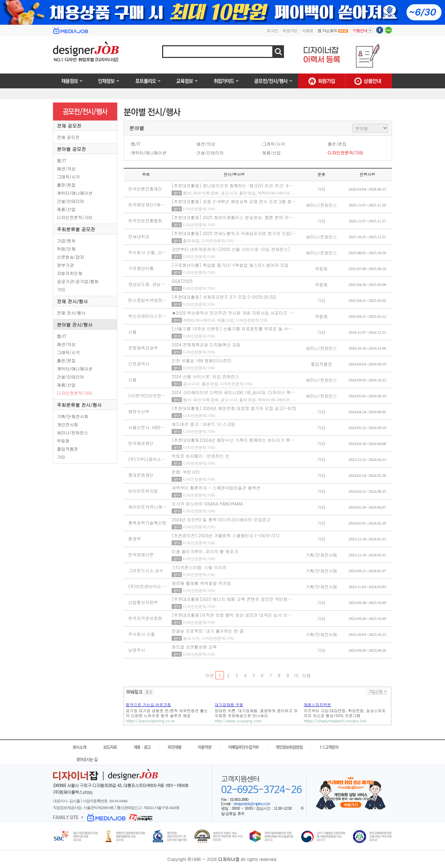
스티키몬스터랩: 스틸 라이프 (199, 567)
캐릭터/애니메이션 (75, 193)
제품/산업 (66, 209)
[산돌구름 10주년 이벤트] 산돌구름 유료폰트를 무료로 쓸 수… (232, 329)
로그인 (272, 31)
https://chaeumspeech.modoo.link (335, 721)
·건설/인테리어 (209, 153)
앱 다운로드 (333, 31)
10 (296, 675)
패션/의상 (66, 168)
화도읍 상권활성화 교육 (194, 647)
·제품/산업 (271, 153)
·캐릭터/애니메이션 (148, 153)
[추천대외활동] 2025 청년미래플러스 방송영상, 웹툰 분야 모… (232, 217)
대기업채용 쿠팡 (229, 705)
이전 (210, 675)
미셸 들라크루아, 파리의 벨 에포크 (205, 551)
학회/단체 (66, 249)
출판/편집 (66, 185)
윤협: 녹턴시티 (186, 472)
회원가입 (290, 31)
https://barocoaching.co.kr (150, 721)
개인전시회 (67, 424)
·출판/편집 (336, 144)
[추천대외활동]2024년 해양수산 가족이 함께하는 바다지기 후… (233, 440)
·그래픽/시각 (273, 144)
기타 (61, 289)
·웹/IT (135, 144)
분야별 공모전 (71, 149)
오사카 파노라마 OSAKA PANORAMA (207, 503)
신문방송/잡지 (70, 257)
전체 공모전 (69, 126)
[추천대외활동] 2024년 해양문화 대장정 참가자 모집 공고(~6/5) (234, 408)
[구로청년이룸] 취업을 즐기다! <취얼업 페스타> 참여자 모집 (230, 265)
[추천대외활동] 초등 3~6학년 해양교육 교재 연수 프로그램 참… (234, 201)
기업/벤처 (66, 241)
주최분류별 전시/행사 (79, 405)
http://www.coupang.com (238, 721)
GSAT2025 (182, 281)
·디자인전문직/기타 (345, 153)
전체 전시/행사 (72, 301)
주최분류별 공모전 (76, 229)
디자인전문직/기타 (75, 217)
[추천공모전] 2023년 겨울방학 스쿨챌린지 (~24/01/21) (226, 535)
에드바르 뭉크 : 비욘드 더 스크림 (203, 424)
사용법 (308, 31)
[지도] (88, 792)
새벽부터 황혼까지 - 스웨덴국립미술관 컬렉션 (216, 488)
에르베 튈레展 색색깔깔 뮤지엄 (201, 583)
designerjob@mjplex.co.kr (252, 804)
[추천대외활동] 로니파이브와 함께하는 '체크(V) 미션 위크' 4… (232, 185)
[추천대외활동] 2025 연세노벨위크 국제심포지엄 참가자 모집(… (234, 233)
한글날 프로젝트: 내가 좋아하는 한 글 (208, 631)
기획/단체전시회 (73, 416)
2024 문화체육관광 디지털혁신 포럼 (206, 344)
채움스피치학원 (317, 705)
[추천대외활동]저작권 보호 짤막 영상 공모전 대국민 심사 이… (232, 615)
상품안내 (363, 30)
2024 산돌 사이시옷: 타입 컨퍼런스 (206, 376)
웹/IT (62, 160)
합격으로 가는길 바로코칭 (148, 705)
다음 (306, 675)
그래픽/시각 (68, 177)
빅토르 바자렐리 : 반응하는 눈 (201, 456)
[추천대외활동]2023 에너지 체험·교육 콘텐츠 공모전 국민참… (232, 599)
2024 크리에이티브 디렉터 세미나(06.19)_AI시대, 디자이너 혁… (233, 392)
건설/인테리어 (70, 201)
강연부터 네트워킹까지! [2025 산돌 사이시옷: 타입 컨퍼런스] (231, 249)
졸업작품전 (67, 449)
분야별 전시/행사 (75, 325)
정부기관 (65, 265)
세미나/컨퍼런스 (73, 432)
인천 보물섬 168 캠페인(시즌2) (201, 360)
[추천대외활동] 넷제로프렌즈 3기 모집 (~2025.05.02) (224, 297)
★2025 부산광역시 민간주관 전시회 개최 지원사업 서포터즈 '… (233, 313)
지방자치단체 (70, 273)
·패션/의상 (205, 144)
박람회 (63, 441)
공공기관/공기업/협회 (78, 281)
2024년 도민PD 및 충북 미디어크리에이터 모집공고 (221, 519)
